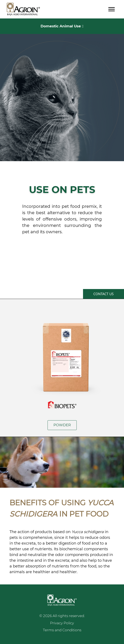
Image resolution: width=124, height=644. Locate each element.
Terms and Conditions (62, 630)
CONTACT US (104, 294)
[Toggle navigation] (112, 9)
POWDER (62, 425)
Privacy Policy (62, 623)
